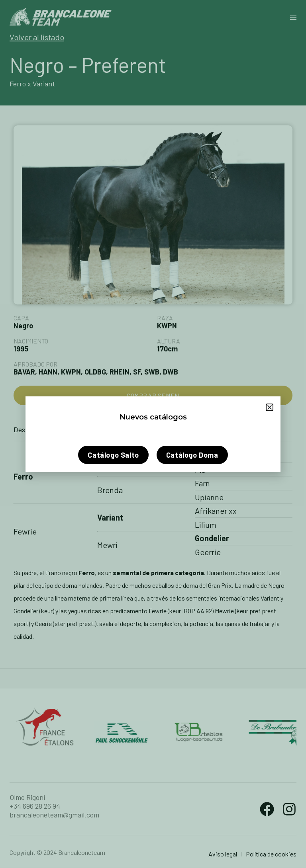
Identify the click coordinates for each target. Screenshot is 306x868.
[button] (270, 407)
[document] (153, 434)
